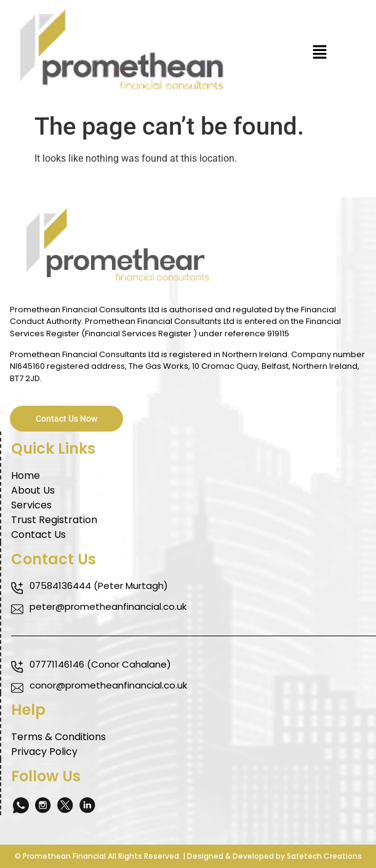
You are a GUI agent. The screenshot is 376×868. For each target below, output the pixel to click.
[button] (320, 53)
